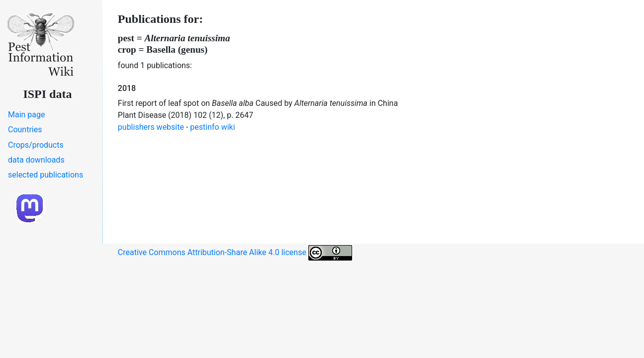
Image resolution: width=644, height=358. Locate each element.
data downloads (36, 160)
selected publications (46, 175)
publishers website (151, 127)
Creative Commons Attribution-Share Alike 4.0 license (235, 253)
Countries (25, 130)
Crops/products (36, 145)
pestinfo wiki (212, 127)
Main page (27, 115)
